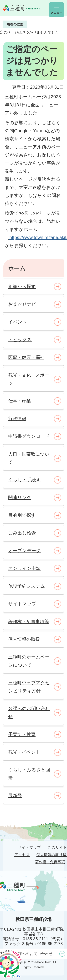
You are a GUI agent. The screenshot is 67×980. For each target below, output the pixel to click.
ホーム (17, 268)
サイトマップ (29, 847)
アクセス (22, 855)
